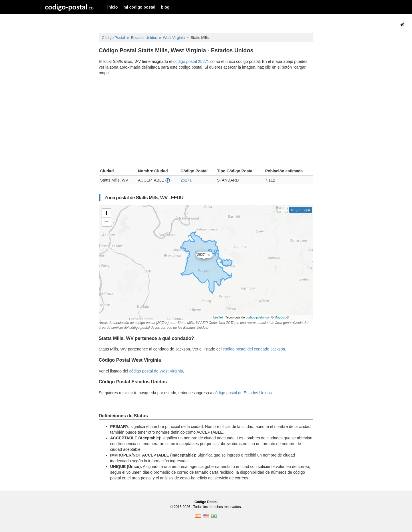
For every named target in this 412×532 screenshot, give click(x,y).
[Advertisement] (206, 123)
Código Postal (206, 502)
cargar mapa (301, 210)
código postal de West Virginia (156, 371)
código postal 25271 (191, 61)
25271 (186, 180)
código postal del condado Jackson (254, 349)
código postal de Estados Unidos (243, 393)
